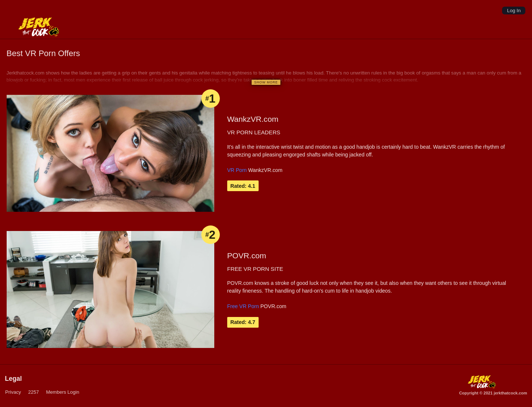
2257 (33, 392)
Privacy (13, 392)
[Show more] (266, 82)
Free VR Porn (243, 306)
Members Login (63, 392)
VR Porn (237, 170)
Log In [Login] (514, 11)
